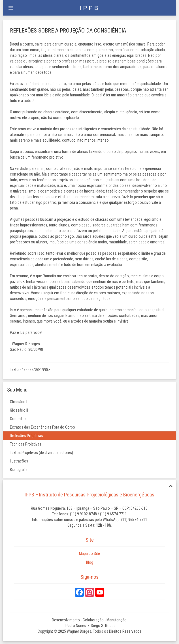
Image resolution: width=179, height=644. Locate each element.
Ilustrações (19, 461)
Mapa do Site (89, 554)
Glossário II (19, 410)
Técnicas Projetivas (26, 444)
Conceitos (18, 419)
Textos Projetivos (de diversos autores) (41, 453)
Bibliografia (19, 470)
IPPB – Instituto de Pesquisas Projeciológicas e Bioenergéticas (89, 495)
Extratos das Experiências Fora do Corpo (42, 427)
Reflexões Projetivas (26, 436)
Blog (90, 562)
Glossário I (19, 402)
